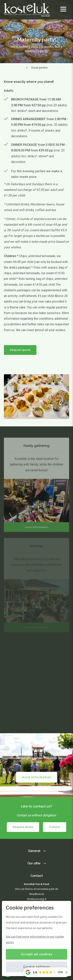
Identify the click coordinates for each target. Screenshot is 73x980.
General (34, 851)
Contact (55, 827)
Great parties (39, 68)
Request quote (20, 350)
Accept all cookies (37, 954)
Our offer (34, 863)
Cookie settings (37, 967)
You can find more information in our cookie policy (35, 939)
